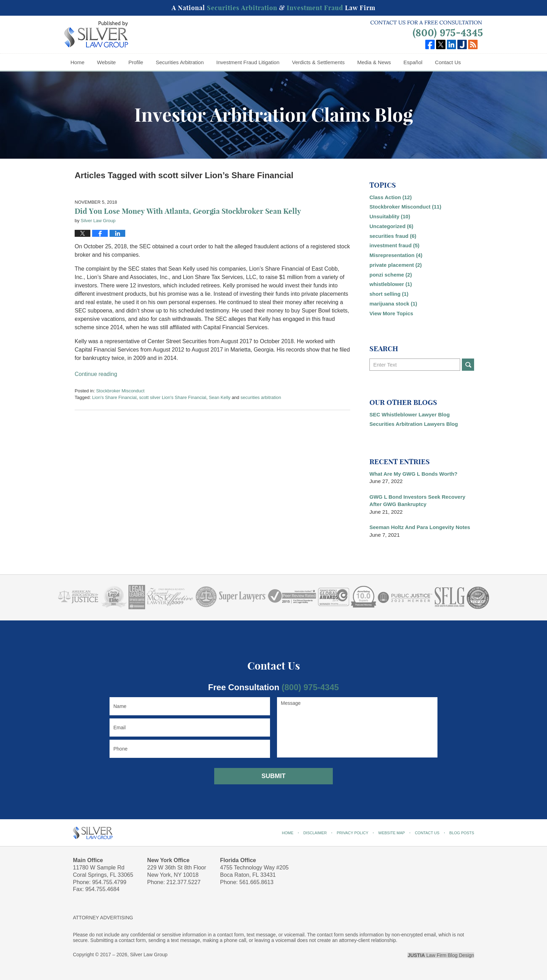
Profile (136, 62)
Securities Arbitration (180, 62)
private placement (396, 265)
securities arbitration (261, 397)
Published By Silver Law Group (426, 29)
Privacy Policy (353, 833)
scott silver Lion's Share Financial (173, 397)
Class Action (391, 197)
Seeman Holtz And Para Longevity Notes (420, 527)
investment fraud (394, 245)
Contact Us (448, 62)
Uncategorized (391, 226)
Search (468, 365)
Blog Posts (462, 833)
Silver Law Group (149, 955)
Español (413, 62)
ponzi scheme (391, 275)
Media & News (374, 62)
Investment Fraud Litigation (248, 62)
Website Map (391, 833)
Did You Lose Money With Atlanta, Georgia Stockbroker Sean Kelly (188, 211)
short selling (389, 294)
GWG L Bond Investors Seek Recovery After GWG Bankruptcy (417, 501)
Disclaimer (315, 833)
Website (106, 62)
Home (77, 62)
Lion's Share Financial (114, 397)
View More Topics (391, 313)
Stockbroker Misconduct (120, 391)
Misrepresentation (396, 255)
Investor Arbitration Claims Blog (96, 34)
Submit (274, 776)
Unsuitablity (390, 216)
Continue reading (96, 374)
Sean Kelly (219, 397)
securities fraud (393, 236)
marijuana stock (393, 304)
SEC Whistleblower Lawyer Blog (410, 414)
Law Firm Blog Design (441, 955)
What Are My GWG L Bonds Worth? (413, 474)
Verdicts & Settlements (318, 62)
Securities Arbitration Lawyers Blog (414, 424)
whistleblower (391, 284)
